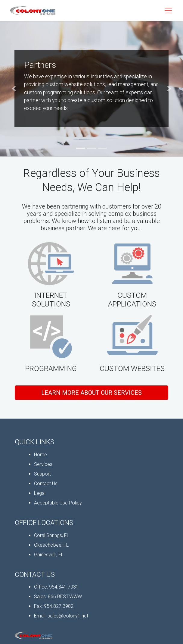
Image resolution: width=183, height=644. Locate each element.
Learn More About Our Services (91, 393)
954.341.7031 (64, 587)
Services (43, 464)
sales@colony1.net (68, 616)
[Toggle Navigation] (168, 11)
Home (40, 455)
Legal (40, 493)
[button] (14, 89)
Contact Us (46, 484)
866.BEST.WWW (65, 597)
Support (42, 474)
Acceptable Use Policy (58, 503)
